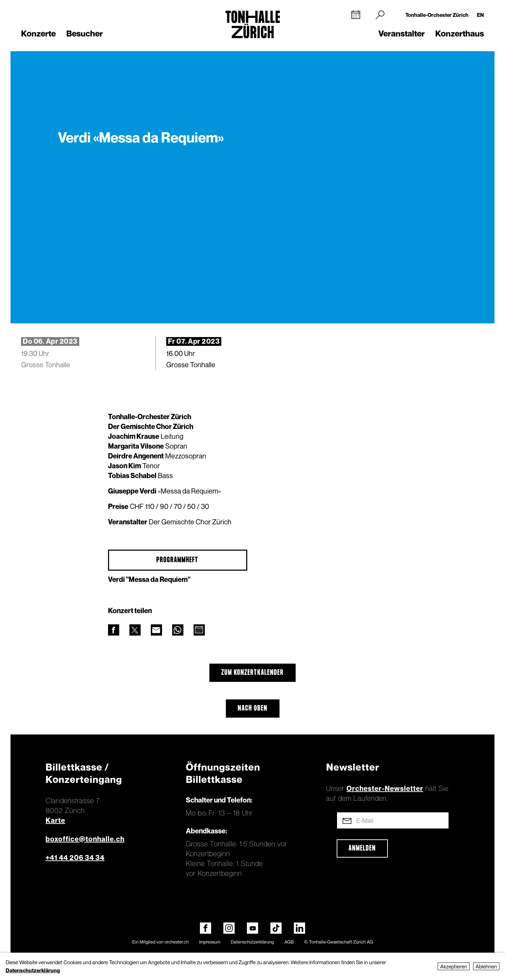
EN (480, 15)
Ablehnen (486, 966)
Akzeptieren (454, 966)
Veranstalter (402, 33)
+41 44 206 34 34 (75, 858)
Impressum (210, 942)
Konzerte (38, 33)
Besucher (85, 33)
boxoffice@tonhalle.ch (85, 839)
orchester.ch (177, 942)
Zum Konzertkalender (252, 673)
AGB (289, 942)
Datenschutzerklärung (252, 942)
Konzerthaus (460, 33)
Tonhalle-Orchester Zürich (437, 15)
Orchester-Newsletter (385, 788)
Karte (55, 820)
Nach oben (253, 709)
